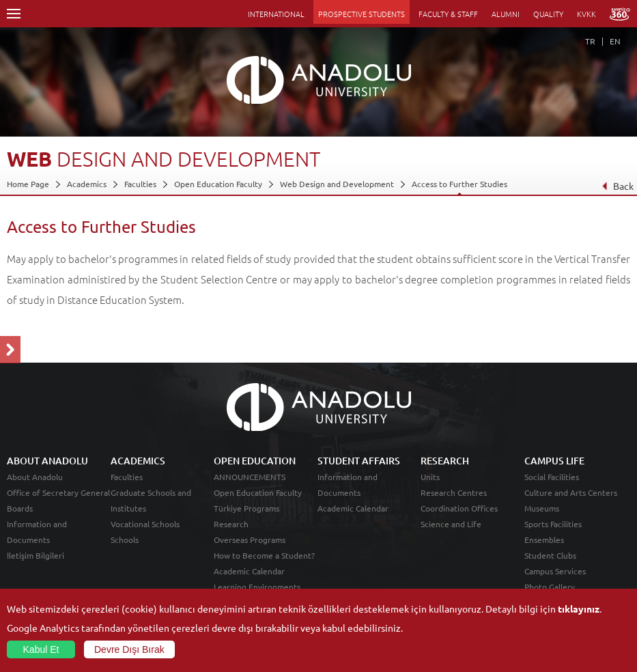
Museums (542, 508)
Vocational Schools (145, 524)
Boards (20, 508)
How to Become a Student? (264, 555)
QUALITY (548, 14)
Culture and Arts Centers (571, 492)
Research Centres (454, 492)
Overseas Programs (250, 540)
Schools (125, 540)
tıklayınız (579, 608)
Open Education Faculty (218, 184)
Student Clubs (550, 555)
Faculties (140, 184)
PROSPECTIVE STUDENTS (362, 14)
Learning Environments (257, 587)
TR (590, 41)
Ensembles (544, 540)
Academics (87, 184)
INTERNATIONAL (276, 14)
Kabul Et (41, 649)
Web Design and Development (337, 184)
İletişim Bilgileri (36, 555)
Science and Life (451, 524)
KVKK (586, 14)
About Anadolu (35, 477)
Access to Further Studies (459, 184)
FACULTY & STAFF (448, 14)
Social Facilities (552, 477)
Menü (14, 14)
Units (430, 477)
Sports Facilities (553, 524)
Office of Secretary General (58, 492)
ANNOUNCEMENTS (250, 477)
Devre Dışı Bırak (129, 649)
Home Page (28, 184)
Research (231, 524)
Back (618, 186)
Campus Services (555, 571)
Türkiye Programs (246, 508)
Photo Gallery (550, 587)
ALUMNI (506, 14)
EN (615, 41)
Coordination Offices (459, 508)
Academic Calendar (249, 571)
